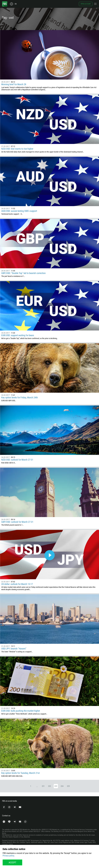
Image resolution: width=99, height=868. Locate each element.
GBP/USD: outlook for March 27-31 (17, 522)
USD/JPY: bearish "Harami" (14, 649)
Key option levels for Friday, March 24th (20, 397)
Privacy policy (8, 856)
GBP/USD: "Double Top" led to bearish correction (23, 273)
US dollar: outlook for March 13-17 (17, 584)
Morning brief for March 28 (14, 84)
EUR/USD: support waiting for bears (18, 335)
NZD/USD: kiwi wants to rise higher (17, 149)
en (16, 4)
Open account (86, 4)
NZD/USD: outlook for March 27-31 (17, 460)
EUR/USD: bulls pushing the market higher (21, 711)
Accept (12, 862)
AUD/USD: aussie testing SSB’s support (19, 211)
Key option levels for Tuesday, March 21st (20, 773)
